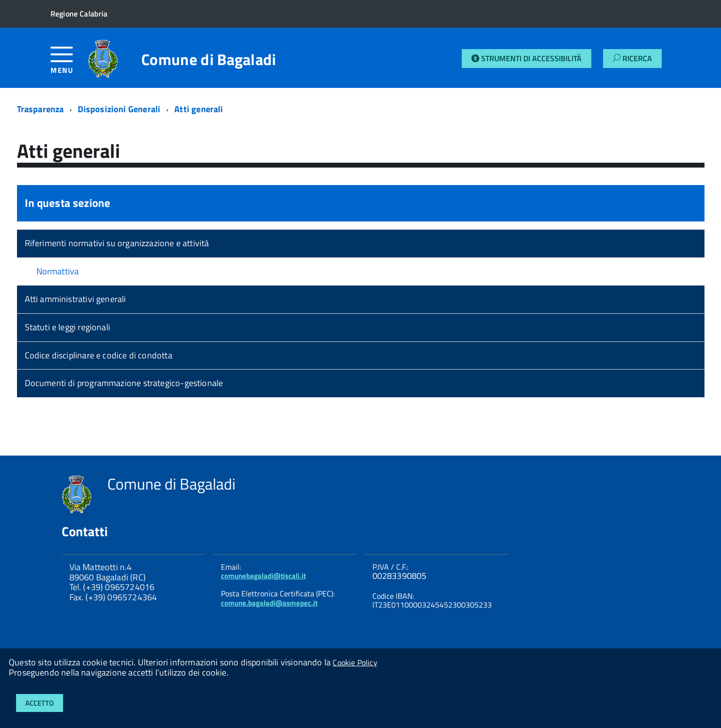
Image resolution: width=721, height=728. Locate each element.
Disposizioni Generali (119, 109)
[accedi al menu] (69, 64)
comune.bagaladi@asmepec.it (269, 603)
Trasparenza (41, 109)
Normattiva (58, 271)
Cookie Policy (355, 662)
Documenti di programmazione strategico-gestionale (124, 383)
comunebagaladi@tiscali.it (263, 576)
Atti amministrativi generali (75, 299)
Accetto (40, 703)
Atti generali (199, 109)
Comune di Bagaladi (209, 59)
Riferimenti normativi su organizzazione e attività (117, 243)
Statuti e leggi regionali (68, 327)
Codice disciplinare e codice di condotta (99, 355)
